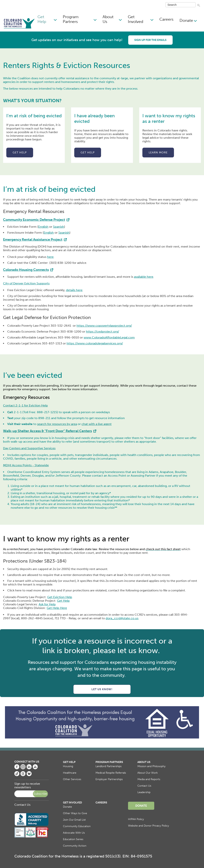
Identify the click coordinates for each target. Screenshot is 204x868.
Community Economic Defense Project (34, 220)
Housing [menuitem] (68, 766)
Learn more (158, 153)
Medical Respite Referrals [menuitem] (111, 773)
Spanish (59, 227)
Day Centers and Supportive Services (29, 448)
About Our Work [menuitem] (148, 773)
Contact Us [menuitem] (144, 786)
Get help (20, 153)
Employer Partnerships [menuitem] (109, 779)
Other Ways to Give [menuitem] (75, 813)
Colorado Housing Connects (26, 270)
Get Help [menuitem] (42, 19)
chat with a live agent (97, 424)
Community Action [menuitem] (75, 846)
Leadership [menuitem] (144, 792)
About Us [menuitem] (108, 19)
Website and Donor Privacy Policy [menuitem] (149, 826)
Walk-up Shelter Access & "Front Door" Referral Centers (47, 431)
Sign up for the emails (150, 40)
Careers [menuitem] (166, 19)
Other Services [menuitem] (72, 779)
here (50, 257)
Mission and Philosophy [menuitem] (151, 766)
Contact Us (22, 805)
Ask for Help (47, 604)
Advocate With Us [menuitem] (74, 833)
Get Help (63, 601)
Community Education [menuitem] (77, 826)
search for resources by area (57, 424)
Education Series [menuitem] (73, 839)
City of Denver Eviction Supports (26, 283)
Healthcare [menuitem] (70, 773)
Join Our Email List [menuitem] (74, 820)
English (43, 227)
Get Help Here (57, 608)
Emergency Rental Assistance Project (33, 240)
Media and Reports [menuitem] (149, 779)
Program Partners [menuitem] (71, 19)
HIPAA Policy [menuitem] (136, 819)
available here (144, 277)
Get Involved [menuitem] (135, 19)
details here (74, 290)
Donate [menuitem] (186, 20)
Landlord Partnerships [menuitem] (109, 766)
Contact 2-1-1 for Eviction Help (25, 405)
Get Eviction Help (60, 597)
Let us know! (102, 689)
